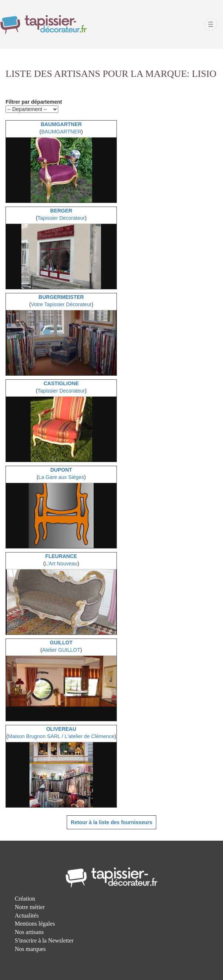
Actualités (27, 915)
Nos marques (30, 949)
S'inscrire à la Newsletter (44, 940)
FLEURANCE (61, 556)
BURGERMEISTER (61, 297)
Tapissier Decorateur (61, 218)
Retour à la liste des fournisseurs (112, 822)
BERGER (61, 211)
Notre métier (30, 907)
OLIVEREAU (61, 729)
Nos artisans (29, 932)
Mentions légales (35, 924)
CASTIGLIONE (61, 383)
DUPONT (61, 470)
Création (25, 899)
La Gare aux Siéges (61, 477)
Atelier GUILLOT (61, 650)
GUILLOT (61, 643)
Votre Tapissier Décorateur (61, 304)
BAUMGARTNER (61, 124)
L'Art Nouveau (61, 564)
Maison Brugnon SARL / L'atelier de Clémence (61, 736)
